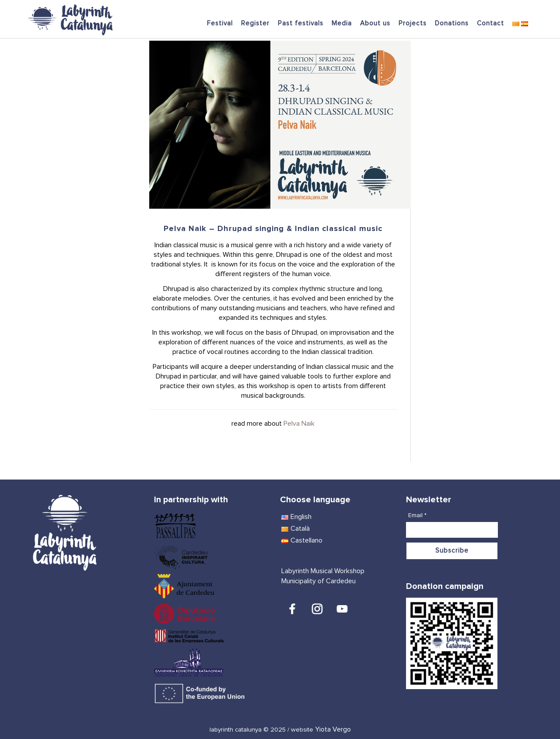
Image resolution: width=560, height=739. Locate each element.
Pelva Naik (299, 424)
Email (417, 515)
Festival (220, 23)
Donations (452, 23)
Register (255, 23)
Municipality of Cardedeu (318, 581)
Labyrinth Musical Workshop (323, 571)
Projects (413, 23)
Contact (490, 23)
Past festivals (301, 23)
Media (342, 23)
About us (375, 23)
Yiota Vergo (333, 729)
